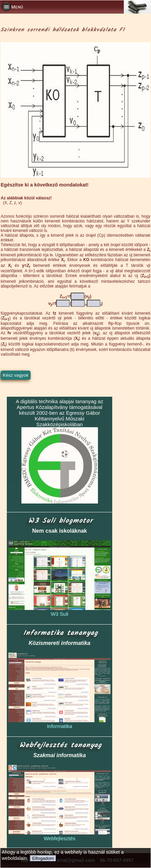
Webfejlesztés (59, 838)
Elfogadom (43, 858)
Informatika (60, 726)
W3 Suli (60, 614)
